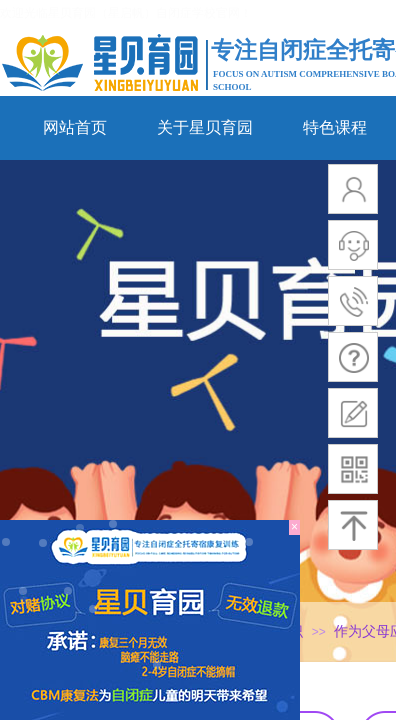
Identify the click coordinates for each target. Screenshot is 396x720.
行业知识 (275, 631)
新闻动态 (189, 631)
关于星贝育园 (205, 127)
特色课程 (335, 127)
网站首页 (75, 127)
